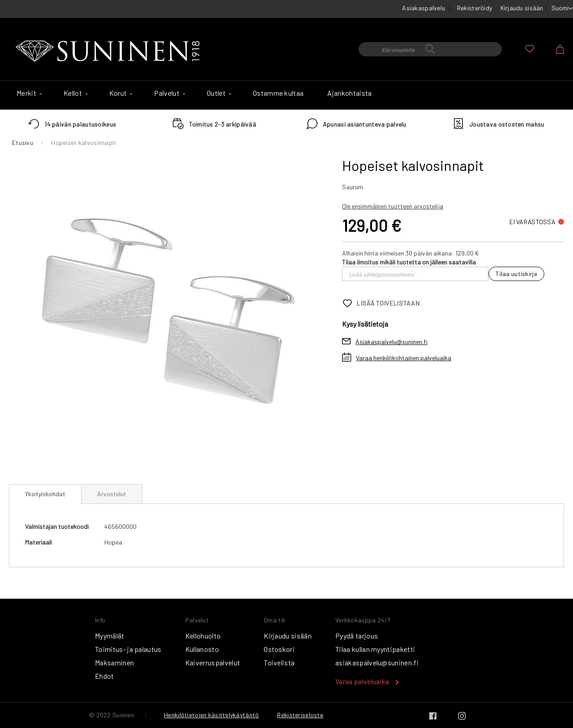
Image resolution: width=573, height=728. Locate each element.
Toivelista (279, 662)
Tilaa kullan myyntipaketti (375, 649)
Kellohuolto (203, 636)
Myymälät (110, 636)
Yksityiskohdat (45, 494)
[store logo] (110, 51)
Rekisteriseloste (300, 715)
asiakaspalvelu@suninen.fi (377, 662)
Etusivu (23, 143)
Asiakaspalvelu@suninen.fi (391, 342)
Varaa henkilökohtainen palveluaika (404, 358)
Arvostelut (112, 494)
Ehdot (105, 676)
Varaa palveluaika (362, 681)
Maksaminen (114, 662)
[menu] (286, 95)
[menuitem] (28, 93)
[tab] (45, 494)
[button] (562, 9)
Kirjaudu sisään (522, 8)
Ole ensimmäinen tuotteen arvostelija (393, 206)
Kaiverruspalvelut (213, 662)
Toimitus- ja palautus (128, 649)
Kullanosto (202, 649)
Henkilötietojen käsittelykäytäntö (211, 715)
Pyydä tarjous (357, 636)
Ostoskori (279, 649)
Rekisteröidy (475, 8)
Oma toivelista (530, 49)
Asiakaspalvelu (423, 8)
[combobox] (430, 49)
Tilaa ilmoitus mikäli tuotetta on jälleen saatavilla (409, 262)
